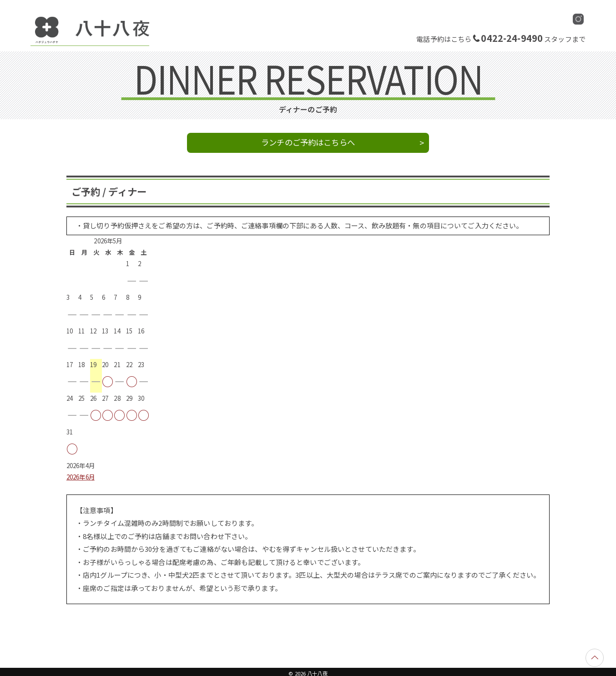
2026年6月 (81, 477)
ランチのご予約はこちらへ (308, 142)
